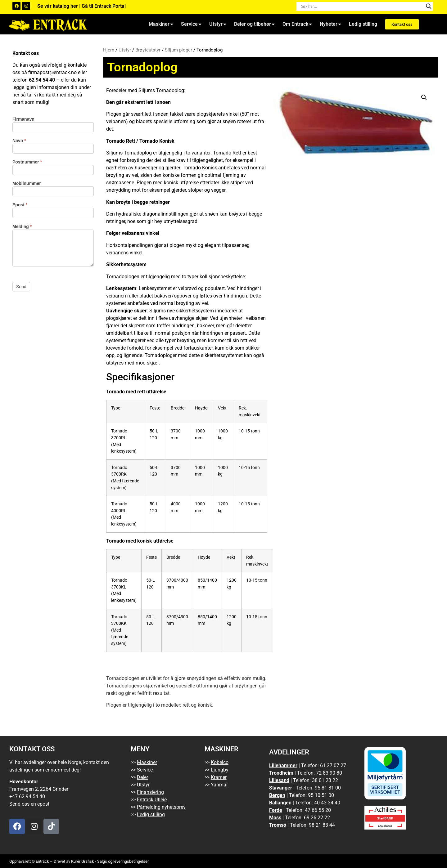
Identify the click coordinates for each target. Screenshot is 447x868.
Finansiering (150, 792)
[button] (424, 97)
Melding (22, 227)
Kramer (219, 777)
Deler (142, 777)
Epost (20, 205)
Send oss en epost (29, 804)
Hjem (109, 50)
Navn (19, 141)
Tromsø (278, 825)
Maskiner (161, 24)
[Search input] (362, 6)
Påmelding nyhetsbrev (161, 807)
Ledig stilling (363, 24)
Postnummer (27, 162)
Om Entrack (297, 24)
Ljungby (220, 770)
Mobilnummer (27, 183)
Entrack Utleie (152, 800)
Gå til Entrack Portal (104, 6)
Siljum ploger (178, 50)
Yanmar (219, 785)
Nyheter (330, 24)
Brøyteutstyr (148, 50)
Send (21, 287)
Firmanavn (23, 119)
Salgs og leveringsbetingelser (123, 861)
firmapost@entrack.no (52, 72)
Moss (275, 818)
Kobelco (220, 762)
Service (191, 24)
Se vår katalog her (58, 6)
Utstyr (218, 24)
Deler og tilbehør (254, 24)
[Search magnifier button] (429, 6)
